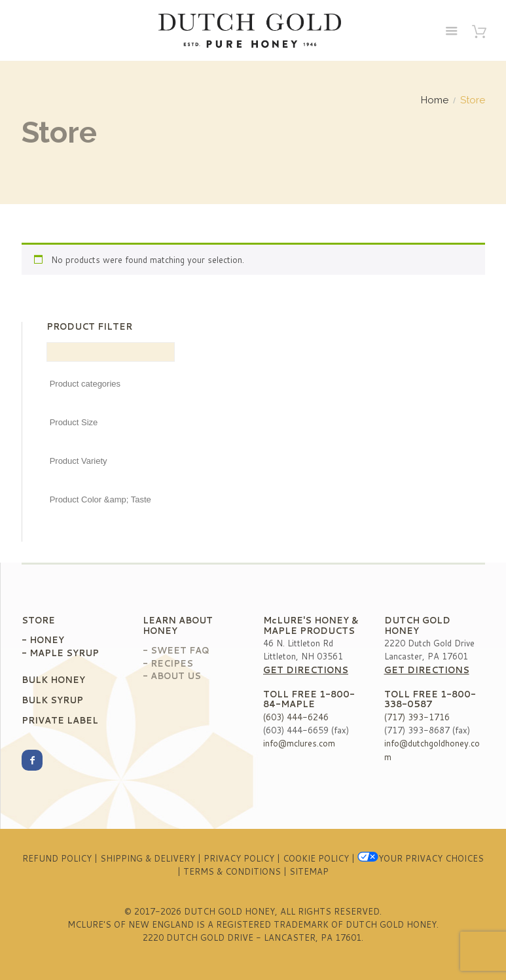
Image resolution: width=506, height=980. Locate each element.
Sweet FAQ (180, 650)
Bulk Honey (53, 680)
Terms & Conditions (232, 871)
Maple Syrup (64, 653)
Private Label (60, 720)
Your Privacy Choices (421, 858)
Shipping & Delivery (148, 858)
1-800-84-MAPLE (309, 699)
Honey (47, 640)
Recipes (172, 663)
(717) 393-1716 (417, 717)
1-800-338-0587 (430, 699)
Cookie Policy (316, 858)
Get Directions (306, 670)
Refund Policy (57, 858)
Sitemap (309, 871)
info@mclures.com (299, 743)
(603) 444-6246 (296, 717)
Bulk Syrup (52, 700)
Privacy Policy (239, 858)
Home (435, 100)
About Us (176, 676)
